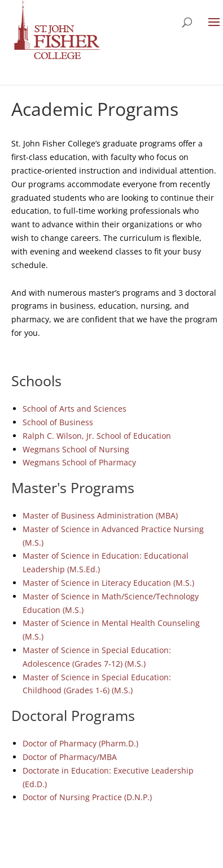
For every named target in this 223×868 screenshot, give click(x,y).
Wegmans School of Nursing (76, 449)
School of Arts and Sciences (75, 409)
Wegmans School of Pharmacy (79, 462)
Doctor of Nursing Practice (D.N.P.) (87, 797)
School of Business (58, 422)
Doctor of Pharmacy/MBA (70, 757)
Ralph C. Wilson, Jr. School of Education (97, 436)
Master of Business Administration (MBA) (100, 515)
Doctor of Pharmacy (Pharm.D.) (80, 743)
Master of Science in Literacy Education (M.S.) (108, 583)
